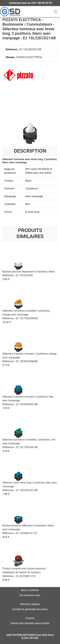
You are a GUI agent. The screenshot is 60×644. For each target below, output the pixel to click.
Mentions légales (30, 604)
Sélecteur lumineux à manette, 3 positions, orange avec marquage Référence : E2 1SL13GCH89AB (26, 315)
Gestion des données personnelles (30, 623)
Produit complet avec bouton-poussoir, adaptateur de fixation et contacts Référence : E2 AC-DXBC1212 (24, 572)
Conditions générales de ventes (30, 609)
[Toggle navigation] (56, 12)
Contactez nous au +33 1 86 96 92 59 (30, 3)
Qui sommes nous (30, 595)
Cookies (30, 618)
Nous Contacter (30, 590)
